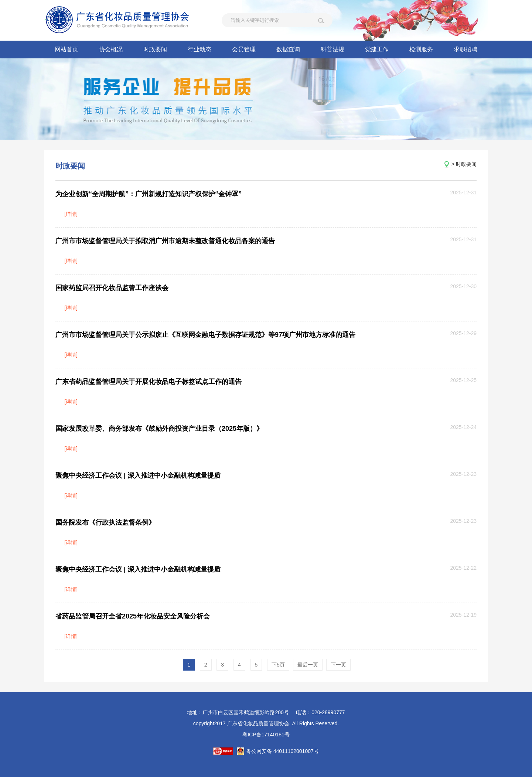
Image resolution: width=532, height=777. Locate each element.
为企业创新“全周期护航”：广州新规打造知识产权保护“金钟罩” (149, 194)
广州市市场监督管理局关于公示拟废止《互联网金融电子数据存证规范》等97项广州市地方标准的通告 (205, 335)
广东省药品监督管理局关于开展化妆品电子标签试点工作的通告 (149, 382)
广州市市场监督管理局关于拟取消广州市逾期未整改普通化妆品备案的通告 (165, 241)
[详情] (71, 214)
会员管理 (244, 49)
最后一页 (308, 665)
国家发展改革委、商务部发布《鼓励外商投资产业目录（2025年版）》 (159, 429)
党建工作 (377, 49)
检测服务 (421, 49)
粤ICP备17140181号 (266, 735)
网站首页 (66, 49)
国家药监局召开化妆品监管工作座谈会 (112, 288)
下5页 (278, 665)
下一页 (338, 665)
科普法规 (332, 49)
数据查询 (288, 49)
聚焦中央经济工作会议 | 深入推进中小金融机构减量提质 (138, 476)
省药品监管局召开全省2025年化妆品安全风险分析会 (133, 616)
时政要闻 (155, 49)
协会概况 (111, 49)
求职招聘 (465, 49)
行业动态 (199, 49)
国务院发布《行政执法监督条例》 (105, 522)
